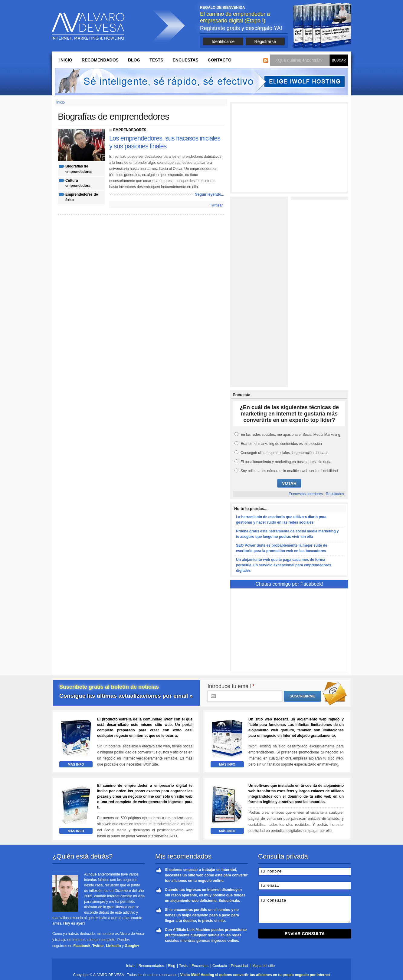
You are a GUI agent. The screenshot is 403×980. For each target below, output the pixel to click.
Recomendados (100, 60)
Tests (156, 60)
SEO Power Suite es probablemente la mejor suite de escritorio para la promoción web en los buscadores (282, 548)
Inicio (66, 60)
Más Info (76, 764)
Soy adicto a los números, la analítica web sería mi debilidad (289, 471)
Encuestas (185, 60)
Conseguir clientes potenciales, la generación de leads (284, 453)
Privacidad (239, 966)
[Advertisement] (289, 148)
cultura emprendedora (78, 183)
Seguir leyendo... (210, 194)
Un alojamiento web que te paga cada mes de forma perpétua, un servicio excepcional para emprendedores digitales (284, 565)
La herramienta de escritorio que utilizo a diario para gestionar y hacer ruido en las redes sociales (281, 520)
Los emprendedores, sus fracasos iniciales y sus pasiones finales (165, 142)
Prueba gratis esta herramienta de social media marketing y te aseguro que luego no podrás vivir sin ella (287, 534)
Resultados (335, 494)
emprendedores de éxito (82, 197)
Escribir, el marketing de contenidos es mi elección (281, 444)
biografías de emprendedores (79, 169)
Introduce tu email (231, 686)
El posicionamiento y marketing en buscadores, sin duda (286, 462)
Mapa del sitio (264, 966)
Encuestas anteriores (306, 494)
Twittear (216, 205)
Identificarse (223, 41)
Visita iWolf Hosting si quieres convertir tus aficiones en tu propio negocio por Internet (255, 975)
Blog (134, 60)
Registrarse (265, 41)
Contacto (220, 60)
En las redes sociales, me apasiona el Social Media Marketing (290, 435)
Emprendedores (130, 130)
